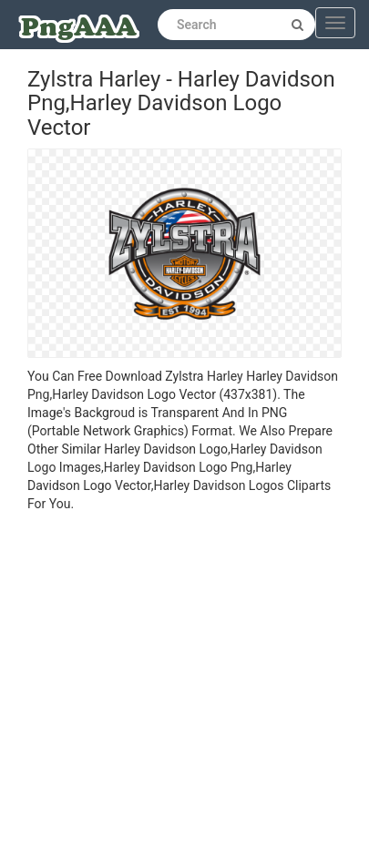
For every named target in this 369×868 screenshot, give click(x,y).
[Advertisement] (171, 693)
